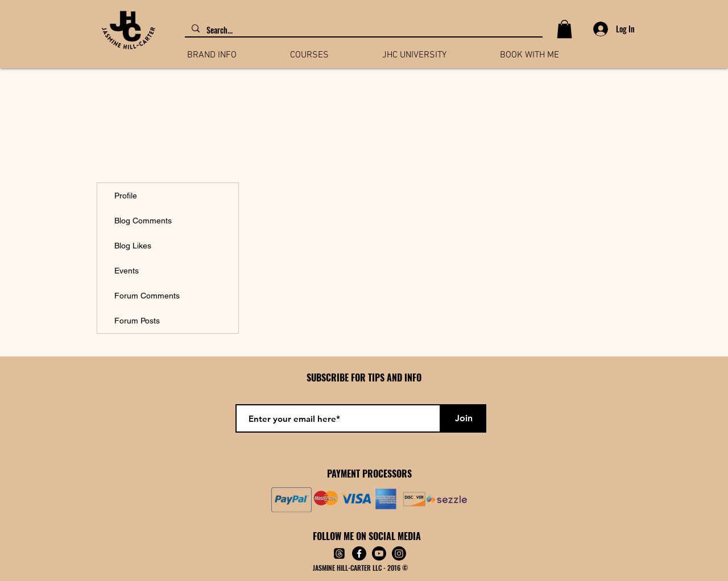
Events (127, 271)
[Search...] (363, 30)
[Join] (464, 418)
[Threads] (339, 553)
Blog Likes (133, 246)
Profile (126, 196)
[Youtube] (379, 553)
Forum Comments (147, 296)
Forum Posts (137, 321)
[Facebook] (359, 553)
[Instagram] (399, 553)
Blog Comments (143, 221)
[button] (564, 29)
